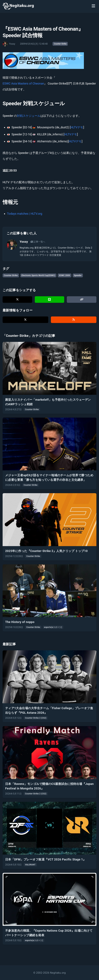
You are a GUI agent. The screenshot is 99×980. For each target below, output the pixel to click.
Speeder (78, 275)
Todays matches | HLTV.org (25, 214)
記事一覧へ (38, 242)
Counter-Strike (60, 44)
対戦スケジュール (29, 116)
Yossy (24, 242)
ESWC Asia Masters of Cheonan (23, 83)
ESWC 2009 (64, 275)
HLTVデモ (77, 127)
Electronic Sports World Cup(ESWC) (38, 275)
